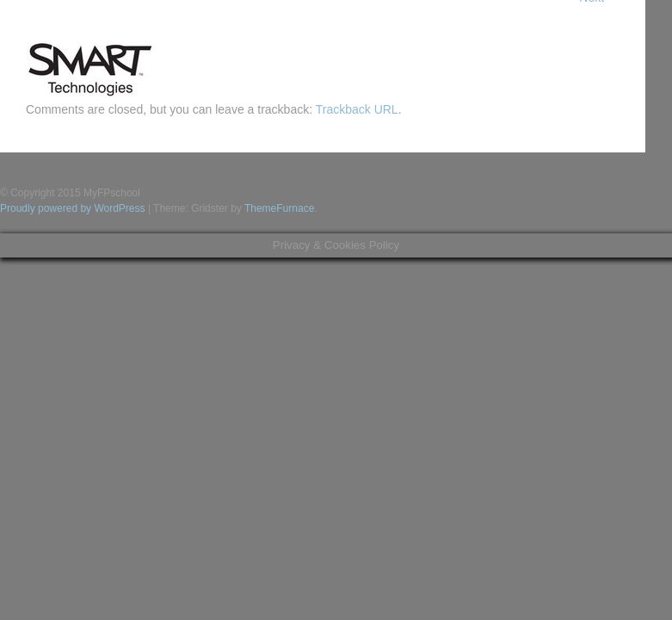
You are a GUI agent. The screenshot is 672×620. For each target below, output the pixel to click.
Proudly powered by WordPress (73, 208)
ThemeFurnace (279, 208)
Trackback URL (357, 109)
